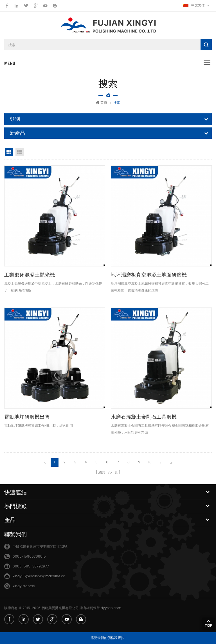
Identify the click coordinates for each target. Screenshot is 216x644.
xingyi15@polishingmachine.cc (39, 576)
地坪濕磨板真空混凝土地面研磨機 (149, 275)
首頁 (102, 103)
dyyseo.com (111, 608)
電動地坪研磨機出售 (27, 417)
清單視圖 (20, 152)
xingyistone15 (24, 586)
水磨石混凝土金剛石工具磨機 (144, 417)
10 (150, 462)
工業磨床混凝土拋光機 (30, 275)
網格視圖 (9, 152)
